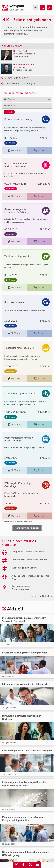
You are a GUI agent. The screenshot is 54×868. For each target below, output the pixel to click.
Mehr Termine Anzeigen (27, 528)
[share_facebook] (24, 865)
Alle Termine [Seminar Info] (15, 151)
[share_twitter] (31, 865)
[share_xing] (17, 865)
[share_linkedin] (38, 865)
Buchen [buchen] (39, 151)
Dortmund (11, 143)
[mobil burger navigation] (35, 8)
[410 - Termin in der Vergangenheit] (43, 8)
